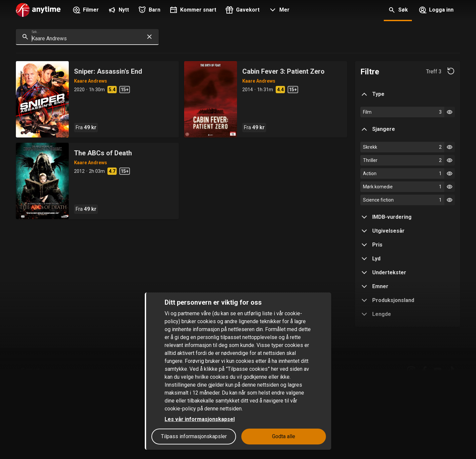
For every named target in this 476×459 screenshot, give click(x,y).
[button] (278, 11)
